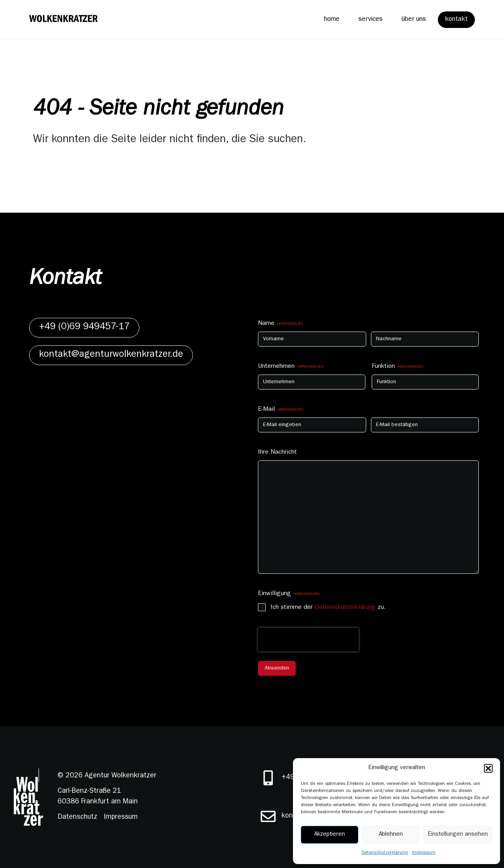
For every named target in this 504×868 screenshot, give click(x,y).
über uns (414, 19)
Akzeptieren (330, 835)
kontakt (456, 19)
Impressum (424, 853)
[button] (488, 768)
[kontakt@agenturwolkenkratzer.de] (268, 816)
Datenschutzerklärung (385, 853)
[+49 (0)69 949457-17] (268, 778)
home (332, 19)
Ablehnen (391, 835)
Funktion (398, 367)
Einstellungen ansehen (458, 835)
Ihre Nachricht (277, 453)
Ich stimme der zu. (328, 608)
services (371, 19)
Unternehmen (291, 367)
